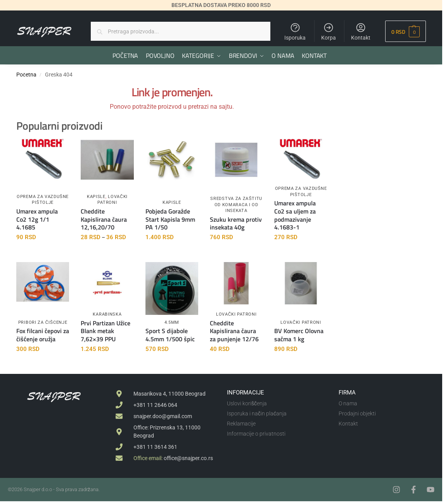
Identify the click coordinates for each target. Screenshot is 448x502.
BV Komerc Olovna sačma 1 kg (299, 335)
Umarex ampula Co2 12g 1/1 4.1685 (37, 219)
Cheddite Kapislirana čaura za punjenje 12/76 (234, 330)
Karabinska (107, 314)
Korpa (329, 31)
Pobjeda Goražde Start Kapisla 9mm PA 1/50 (170, 219)
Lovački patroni (236, 314)
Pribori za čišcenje (43, 322)
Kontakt (361, 31)
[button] (406, 31)
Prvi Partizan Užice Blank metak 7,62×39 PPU (106, 330)
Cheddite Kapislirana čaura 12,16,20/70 (104, 219)
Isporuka (295, 31)
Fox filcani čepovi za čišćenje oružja (43, 335)
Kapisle (96, 196)
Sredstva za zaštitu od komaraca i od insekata (236, 204)
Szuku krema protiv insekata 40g (236, 223)
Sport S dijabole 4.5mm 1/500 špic (170, 335)
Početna (26, 74)
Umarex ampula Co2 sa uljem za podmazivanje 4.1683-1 (295, 215)
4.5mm (172, 322)
